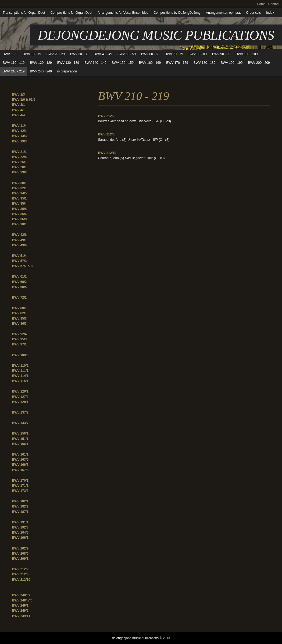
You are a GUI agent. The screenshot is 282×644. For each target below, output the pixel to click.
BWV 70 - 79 (174, 54)
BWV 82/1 (19, 313)
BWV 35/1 (19, 198)
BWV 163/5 (20, 460)
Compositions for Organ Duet (71, 13)
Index (270, 13)
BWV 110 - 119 (14, 63)
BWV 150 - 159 (123, 63)
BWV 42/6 (19, 235)
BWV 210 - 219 (14, 71)
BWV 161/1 (20, 454)
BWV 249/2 (20, 611)
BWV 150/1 (20, 433)
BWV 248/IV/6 (22, 600)
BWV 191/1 (20, 522)
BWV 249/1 (20, 605)
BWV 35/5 (19, 209)
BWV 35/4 (19, 204)
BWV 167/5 (20, 470)
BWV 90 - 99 (221, 54)
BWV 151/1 (20, 439)
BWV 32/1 (19, 188)
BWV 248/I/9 (21, 595)
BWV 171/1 (20, 486)
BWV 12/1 (19, 131)
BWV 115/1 (20, 381)
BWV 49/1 (19, 240)
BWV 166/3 (20, 465)
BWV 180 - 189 (204, 63)
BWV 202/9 (20, 548)
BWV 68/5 (19, 287)
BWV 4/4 (19, 115)
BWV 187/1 (20, 512)
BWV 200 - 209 (259, 63)
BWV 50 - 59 (127, 54)
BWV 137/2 (20, 412)
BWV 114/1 (20, 376)
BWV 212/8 (20, 574)
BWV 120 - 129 (41, 63)
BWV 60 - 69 (150, 54)
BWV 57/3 (19, 261)
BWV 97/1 (19, 344)
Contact (274, 4)
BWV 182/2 (20, 506)
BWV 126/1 (20, 391)
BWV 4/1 (19, 110)
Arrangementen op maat (223, 13)
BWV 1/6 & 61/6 (24, 100)
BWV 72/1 (19, 297)
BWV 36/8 (19, 219)
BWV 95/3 (19, 339)
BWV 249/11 (21, 616)
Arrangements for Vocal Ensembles (123, 13)
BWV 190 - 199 (232, 63)
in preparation (67, 71)
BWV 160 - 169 (150, 63)
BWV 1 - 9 (10, 54)
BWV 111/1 (20, 371)
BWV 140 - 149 (95, 63)
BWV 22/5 (19, 157)
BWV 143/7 (20, 423)
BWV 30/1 (19, 183)
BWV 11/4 (19, 126)
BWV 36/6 (19, 214)
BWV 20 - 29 (56, 54)
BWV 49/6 (19, 245)
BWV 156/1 (20, 444)
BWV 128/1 (20, 402)
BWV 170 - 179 (177, 63)
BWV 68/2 (19, 282)
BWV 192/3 (20, 527)
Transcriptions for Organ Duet (24, 13)
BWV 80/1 (19, 308)
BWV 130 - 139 (68, 63)
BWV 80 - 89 (198, 54)
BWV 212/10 (21, 580)
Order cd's (253, 13)
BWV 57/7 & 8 (22, 266)
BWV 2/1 (19, 105)
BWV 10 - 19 (32, 54)
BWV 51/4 (19, 256)
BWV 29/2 (19, 172)
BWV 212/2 (20, 569)
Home (261, 4)
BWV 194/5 (20, 533)
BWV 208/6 (20, 554)
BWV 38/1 (19, 224)
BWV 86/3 (19, 324)
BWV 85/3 (19, 318)
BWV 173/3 (20, 491)
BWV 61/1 (19, 276)
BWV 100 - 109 (247, 54)
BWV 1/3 (19, 94)
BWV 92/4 (19, 334)
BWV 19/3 (19, 141)
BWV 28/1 (19, 167)
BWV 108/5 (20, 355)
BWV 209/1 (20, 559)
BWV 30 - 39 (79, 54)
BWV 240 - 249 (41, 71)
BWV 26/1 (19, 162)
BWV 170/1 (20, 481)
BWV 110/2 (20, 366)
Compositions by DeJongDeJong (177, 13)
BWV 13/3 (19, 136)
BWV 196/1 (20, 538)
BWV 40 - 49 (103, 54)
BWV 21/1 (19, 152)
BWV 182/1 (20, 501)
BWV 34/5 (19, 193)
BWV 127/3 (20, 397)
